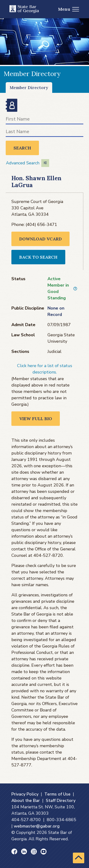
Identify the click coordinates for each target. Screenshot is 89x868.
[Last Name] (44, 133)
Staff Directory (61, 801)
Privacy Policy (25, 794)
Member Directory (29, 88)
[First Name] (44, 120)
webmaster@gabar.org (37, 826)
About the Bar (26, 801)
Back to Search (38, 257)
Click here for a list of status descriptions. (45, 369)
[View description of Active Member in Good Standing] (75, 288)
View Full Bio (36, 419)
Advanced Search (28, 163)
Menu (69, 9)
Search (22, 148)
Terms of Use (57, 794)
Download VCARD (40, 239)
